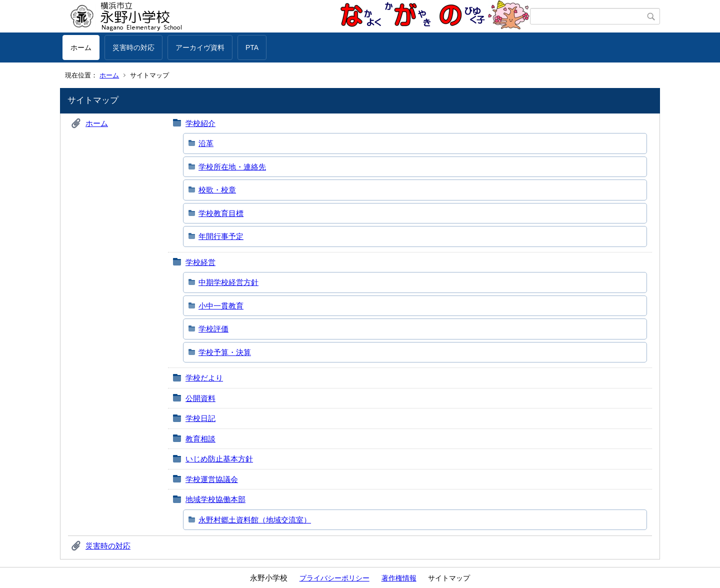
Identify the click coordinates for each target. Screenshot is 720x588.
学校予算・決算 (225, 352)
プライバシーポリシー (334, 578)
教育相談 (200, 439)
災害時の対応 (133, 47)
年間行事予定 (221, 236)
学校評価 (213, 329)
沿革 (206, 143)
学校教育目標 (221, 213)
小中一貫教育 (221, 306)
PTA (252, 47)
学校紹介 (200, 123)
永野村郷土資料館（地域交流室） (255, 520)
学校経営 (200, 262)
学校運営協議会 (212, 479)
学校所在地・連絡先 (232, 167)
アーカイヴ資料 (200, 47)
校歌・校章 (217, 190)
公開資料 (200, 398)
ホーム (81, 47)
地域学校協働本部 (215, 499)
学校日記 (200, 418)
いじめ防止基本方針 (219, 459)
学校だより (204, 378)
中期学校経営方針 (228, 282)
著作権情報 (399, 578)
